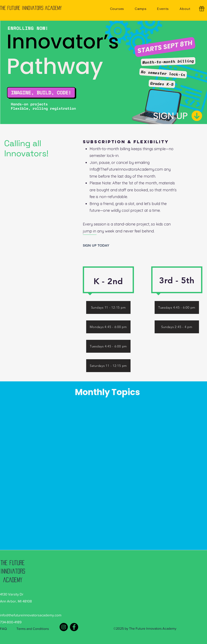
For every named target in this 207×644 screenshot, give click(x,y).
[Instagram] (64, 627)
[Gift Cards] (202, 9)
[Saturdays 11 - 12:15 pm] (108, 366)
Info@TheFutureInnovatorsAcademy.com (126, 169)
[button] (117, 9)
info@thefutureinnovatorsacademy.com (31, 615)
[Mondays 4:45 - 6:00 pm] (108, 327)
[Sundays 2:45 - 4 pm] (177, 327)
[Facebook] (74, 627)
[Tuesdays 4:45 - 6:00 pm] (177, 307)
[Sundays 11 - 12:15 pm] (108, 307)
